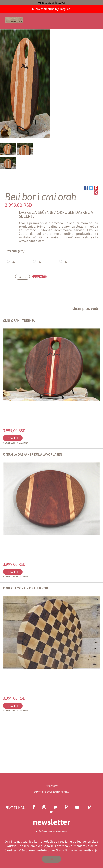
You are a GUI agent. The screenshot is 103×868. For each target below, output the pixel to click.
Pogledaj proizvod (15, 443)
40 (66, 262)
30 (40, 262)
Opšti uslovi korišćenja (52, 792)
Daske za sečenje (36, 212)
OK (51, 859)
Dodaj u (37, 277)
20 (14, 262)
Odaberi (13, 438)
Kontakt (51, 786)
